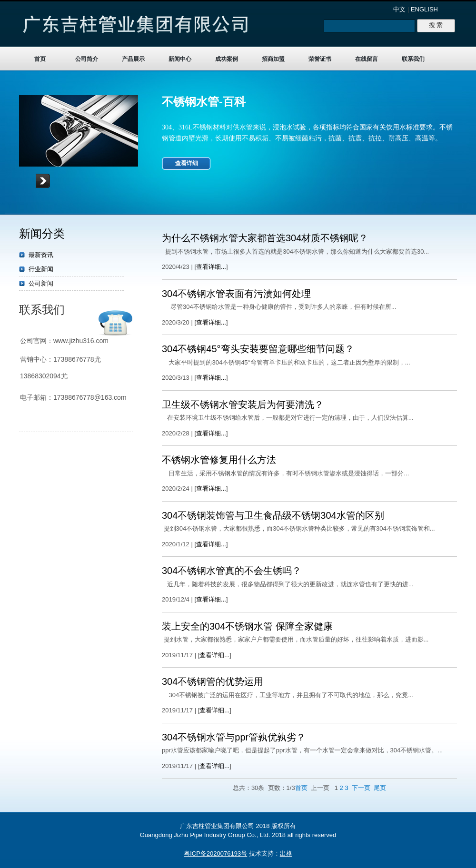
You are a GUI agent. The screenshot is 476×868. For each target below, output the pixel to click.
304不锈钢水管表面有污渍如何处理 (236, 294)
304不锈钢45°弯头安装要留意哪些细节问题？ (258, 349)
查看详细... (211, 267)
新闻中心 (180, 59)
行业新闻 (41, 269)
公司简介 (87, 59)
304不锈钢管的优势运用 (213, 681)
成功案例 (227, 59)
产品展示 (133, 59)
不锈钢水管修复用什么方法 (219, 460)
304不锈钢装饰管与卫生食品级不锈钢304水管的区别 (273, 515)
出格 (286, 853)
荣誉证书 (320, 59)
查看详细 (187, 163)
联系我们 (413, 59)
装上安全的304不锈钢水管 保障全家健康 (247, 626)
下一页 (361, 788)
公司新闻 (41, 283)
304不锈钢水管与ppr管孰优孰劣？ (234, 737)
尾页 (380, 788)
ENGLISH (424, 9)
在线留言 (367, 59)
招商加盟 (273, 59)
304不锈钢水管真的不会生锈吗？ (232, 571)
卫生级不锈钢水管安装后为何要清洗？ (243, 404)
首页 (40, 59)
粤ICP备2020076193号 (215, 853)
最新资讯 (41, 255)
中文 (399, 9)
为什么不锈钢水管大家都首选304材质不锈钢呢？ (265, 238)
